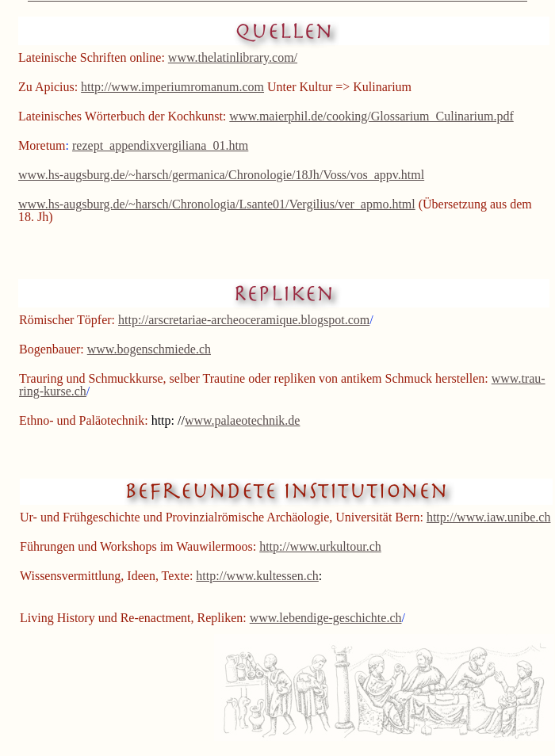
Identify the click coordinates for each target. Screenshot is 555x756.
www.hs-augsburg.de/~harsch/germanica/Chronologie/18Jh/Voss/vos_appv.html (221, 175)
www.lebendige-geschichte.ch (326, 618)
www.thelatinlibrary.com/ (233, 57)
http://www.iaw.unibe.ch (489, 517)
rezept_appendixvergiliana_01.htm (160, 145)
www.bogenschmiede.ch (149, 349)
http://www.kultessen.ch (257, 576)
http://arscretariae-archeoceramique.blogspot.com (244, 320)
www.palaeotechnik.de (243, 420)
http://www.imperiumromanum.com (172, 87)
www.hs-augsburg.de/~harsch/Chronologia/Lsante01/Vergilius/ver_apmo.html (217, 204)
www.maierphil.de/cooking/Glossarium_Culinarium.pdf (371, 116)
